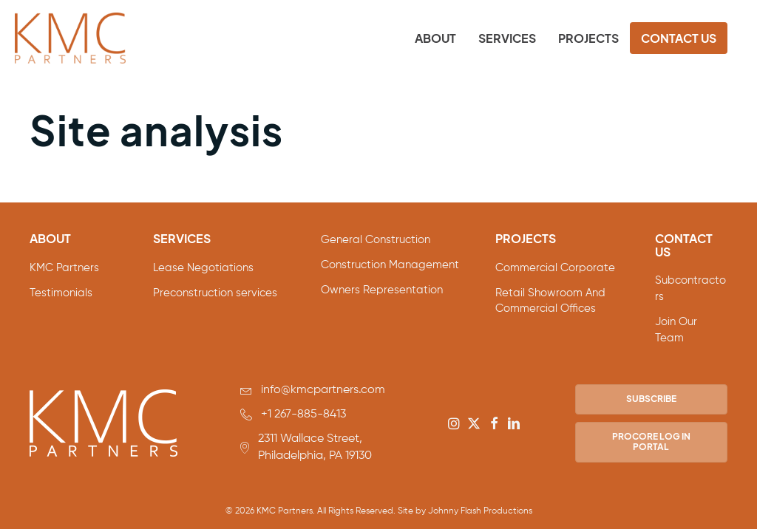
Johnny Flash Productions (480, 511)
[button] (454, 423)
